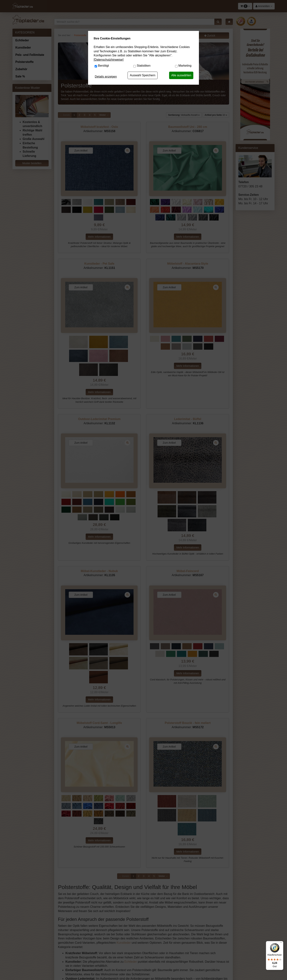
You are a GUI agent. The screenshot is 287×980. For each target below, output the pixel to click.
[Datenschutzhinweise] (109, 60)
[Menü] (281, 943)
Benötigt (103, 66)
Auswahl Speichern (143, 75)
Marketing (185, 66)
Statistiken (144, 66)
